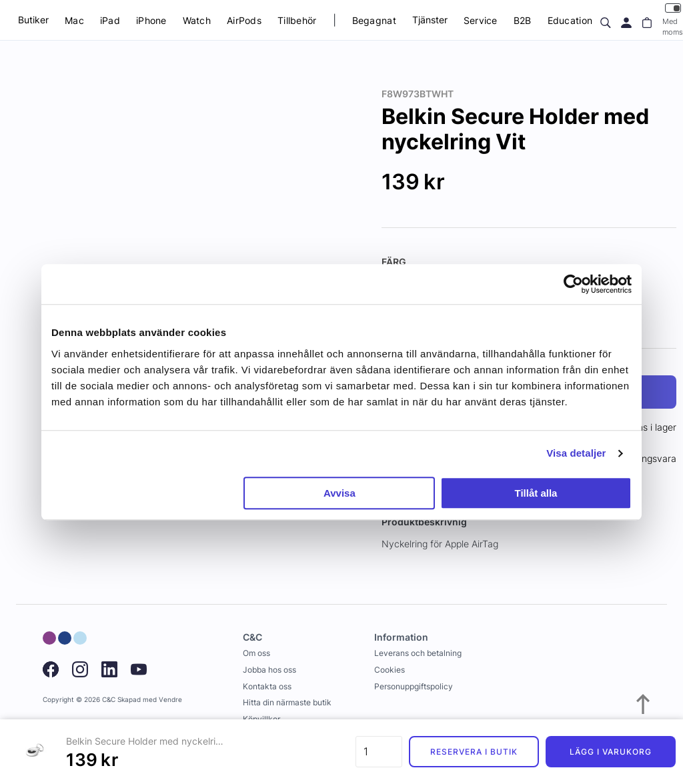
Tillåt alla (536, 493)
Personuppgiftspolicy (414, 686)
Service (481, 20)
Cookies (390, 670)
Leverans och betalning (418, 653)
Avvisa (339, 493)
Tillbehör (297, 20)
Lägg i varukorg (610, 752)
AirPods (244, 20)
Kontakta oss (267, 686)
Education (570, 20)
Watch (197, 20)
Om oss (256, 653)
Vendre (170, 700)
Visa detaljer (576, 453)
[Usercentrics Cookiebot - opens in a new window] (573, 284)
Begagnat (374, 20)
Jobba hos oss (269, 670)
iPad (110, 20)
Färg (394, 262)
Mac (74, 20)
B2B (523, 20)
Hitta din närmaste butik (287, 702)
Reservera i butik (474, 752)
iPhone (151, 20)
